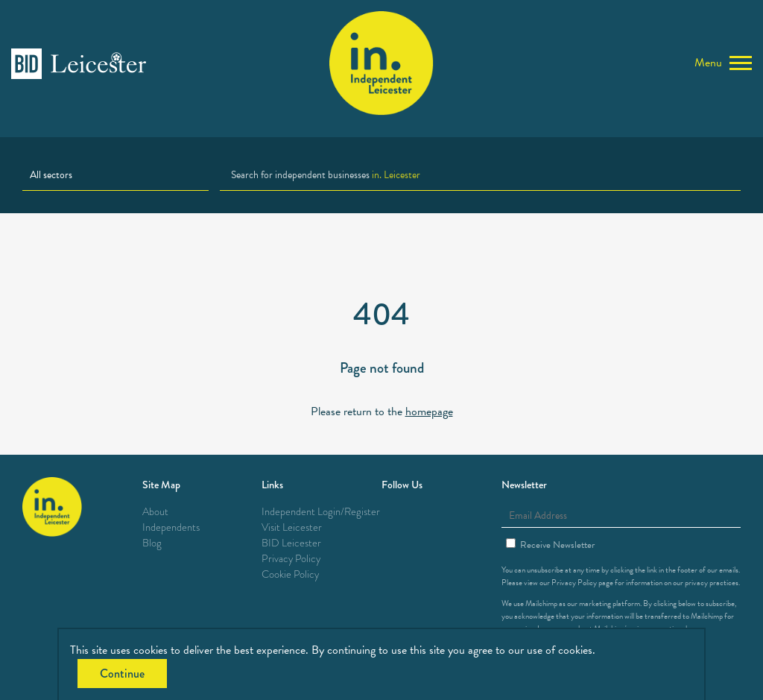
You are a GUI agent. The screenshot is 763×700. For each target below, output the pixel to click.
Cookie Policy (290, 574)
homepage (429, 412)
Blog (152, 543)
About (155, 512)
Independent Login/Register (321, 512)
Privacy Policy (291, 559)
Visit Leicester (292, 527)
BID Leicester (291, 543)
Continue (122, 674)
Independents (171, 527)
